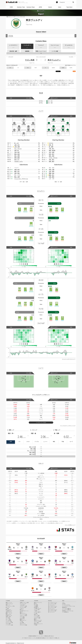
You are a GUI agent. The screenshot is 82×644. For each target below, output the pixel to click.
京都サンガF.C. (8, 617)
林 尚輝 (51, 147)
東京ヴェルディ (54, 60)
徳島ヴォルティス (23, 620)
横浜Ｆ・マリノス (9, 613)
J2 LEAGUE (22, 601)
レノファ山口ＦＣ (37, 617)
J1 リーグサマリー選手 (52, 604)
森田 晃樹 (52, 156)
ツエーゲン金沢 (37, 610)
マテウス (51, 143)
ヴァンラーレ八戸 (23, 604)
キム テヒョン (18, 149)
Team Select (69, 7)
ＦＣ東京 (7, 609)
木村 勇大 (52, 160)
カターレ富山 (22, 617)
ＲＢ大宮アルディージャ (24, 611)
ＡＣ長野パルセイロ (38, 609)
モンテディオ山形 (23, 607)
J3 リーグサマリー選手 (52, 611)
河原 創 (16, 150)
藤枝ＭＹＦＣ (22, 619)
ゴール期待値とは (65, 612)
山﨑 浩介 (32, 454)
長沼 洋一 (17, 160)
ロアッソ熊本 (36, 623)
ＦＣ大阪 (36, 613)
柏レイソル (8, 607)
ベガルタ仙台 (22, 605)
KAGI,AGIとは (65, 607)
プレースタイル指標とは (67, 609)
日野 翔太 (17, 173)
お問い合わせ (51, 636)
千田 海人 (52, 149)
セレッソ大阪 (8, 619)
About (60, 7)
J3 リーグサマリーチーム (53, 610)
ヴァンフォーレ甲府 (23, 614)
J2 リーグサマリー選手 (52, 607)
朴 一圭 (16, 143)
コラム (63, 603)
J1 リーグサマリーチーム (53, 603)
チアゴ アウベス (53, 158)
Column (50, 7)
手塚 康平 (17, 152)
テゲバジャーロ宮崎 (23, 625)
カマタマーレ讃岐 (37, 618)
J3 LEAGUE (36, 601)
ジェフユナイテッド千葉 (10, 606)
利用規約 (30, 636)
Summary (50, 601)
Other (63, 601)
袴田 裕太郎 (52, 150)
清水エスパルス (8, 614)
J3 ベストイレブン (51, 612)
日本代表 (64, 604)
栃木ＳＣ (36, 604)
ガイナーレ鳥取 (37, 616)
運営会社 (46, 636)
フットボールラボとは (66, 605)
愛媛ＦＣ (36, 619)
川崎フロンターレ (9, 612)
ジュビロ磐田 (22, 618)
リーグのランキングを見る (41, 423)
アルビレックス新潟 (23, 616)
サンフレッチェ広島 (9, 623)
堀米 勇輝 (17, 156)
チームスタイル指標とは (67, 610)
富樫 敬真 (17, 158)
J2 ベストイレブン (51, 609)
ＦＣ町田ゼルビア (9, 611)
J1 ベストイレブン (51, 605)
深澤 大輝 (52, 170)
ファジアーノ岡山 (9, 621)
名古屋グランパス (9, 616)
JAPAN (40, 7)
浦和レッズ (8, 605)
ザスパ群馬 (36, 605)
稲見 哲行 (52, 154)
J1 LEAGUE (8, 601)
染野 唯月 (52, 161)
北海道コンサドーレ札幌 (24, 603)
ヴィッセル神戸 (8, 620)
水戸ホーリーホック (9, 604)
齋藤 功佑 (52, 173)
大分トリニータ (23, 624)
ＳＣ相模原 (36, 606)
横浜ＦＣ (21, 612)
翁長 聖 (51, 145)
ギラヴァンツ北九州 (38, 621)
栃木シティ (22, 610)
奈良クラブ (36, 614)
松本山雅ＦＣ (36, 607)
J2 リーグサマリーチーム (53, 606)
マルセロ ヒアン (19, 161)
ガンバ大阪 (8, 618)
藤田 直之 (17, 171)
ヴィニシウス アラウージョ (21, 179)
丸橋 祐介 (17, 170)
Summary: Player (31, 7)
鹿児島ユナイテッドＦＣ (38, 624)
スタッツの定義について (70, 525)
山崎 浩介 (17, 145)
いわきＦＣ (22, 609)
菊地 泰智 (17, 154)
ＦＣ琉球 (36, 625)
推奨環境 (34, 636)
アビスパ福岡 (8, 624)
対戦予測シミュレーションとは (68, 611)
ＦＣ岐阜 (36, 611)
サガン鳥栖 (30, 60)
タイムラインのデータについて (68, 359)
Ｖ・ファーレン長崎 (9, 625)
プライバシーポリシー (40, 636)
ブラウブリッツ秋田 (23, 606)
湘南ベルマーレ (23, 613)
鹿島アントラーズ (9, 603)
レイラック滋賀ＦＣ (38, 612)
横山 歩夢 (17, 177)
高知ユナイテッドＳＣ (38, 620)
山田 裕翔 (52, 171)
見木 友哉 (52, 152)
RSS (74, 71)
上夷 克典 (17, 147)
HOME (11, 7)
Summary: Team (21, 7)
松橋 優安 (52, 177)
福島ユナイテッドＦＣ (38, 603)
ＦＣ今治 (21, 621)
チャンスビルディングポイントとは (68, 426)
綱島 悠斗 (52, 175)
